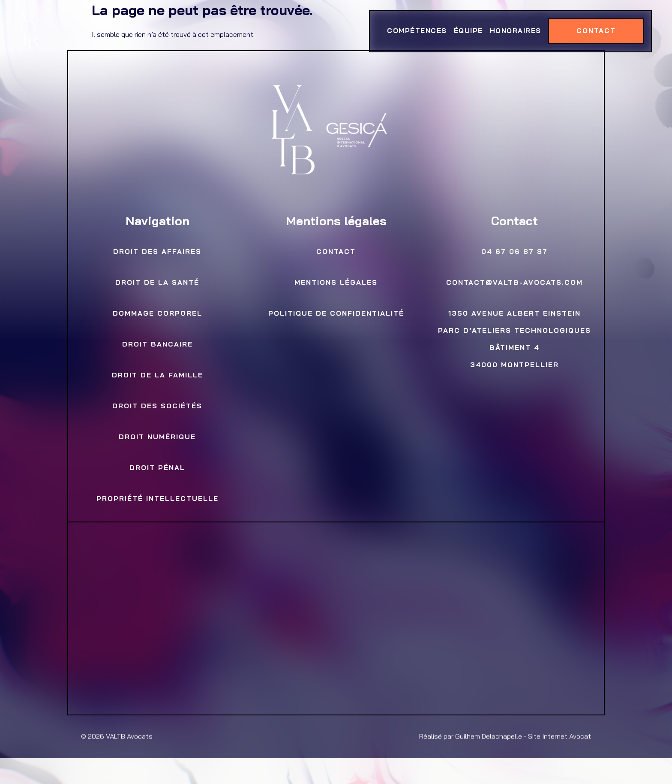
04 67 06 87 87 (514, 252)
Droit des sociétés (157, 407)
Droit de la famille (157, 376)
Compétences (417, 31)
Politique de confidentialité (336, 314)
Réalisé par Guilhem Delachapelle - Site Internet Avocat (505, 737)
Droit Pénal (157, 468)
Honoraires (515, 31)
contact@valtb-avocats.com (514, 283)
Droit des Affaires (157, 252)
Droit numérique (157, 437)
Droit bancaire (157, 345)
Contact (596, 31)
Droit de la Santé (157, 283)
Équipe (468, 31)
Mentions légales (336, 283)
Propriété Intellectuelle (157, 499)
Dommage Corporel (157, 314)
